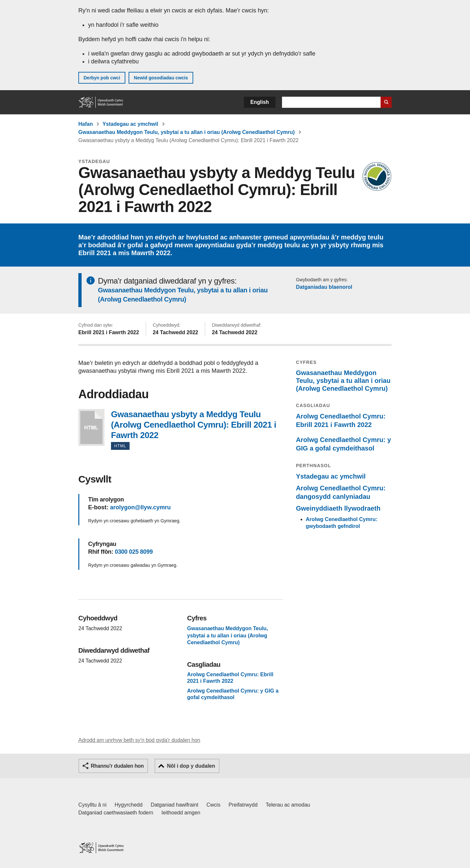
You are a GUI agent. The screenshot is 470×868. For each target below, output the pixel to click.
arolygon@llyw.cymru (140, 507)
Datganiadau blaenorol (324, 287)
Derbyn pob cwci (102, 78)
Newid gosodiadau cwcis (161, 78)
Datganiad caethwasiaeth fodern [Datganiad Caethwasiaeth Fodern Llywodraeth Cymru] (116, 813)
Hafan (86, 124)
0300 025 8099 (134, 552)
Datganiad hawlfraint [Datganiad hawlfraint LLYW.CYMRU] (175, 805)
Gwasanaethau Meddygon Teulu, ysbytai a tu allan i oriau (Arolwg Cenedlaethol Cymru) (187, 132)
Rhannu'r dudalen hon (117, 766)
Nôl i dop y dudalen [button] (191, 766)
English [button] (260, 102)
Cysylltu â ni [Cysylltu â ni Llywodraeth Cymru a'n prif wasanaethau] (92, 805)
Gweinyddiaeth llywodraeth (338, 508)
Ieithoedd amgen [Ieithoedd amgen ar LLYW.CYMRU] (181, 813)
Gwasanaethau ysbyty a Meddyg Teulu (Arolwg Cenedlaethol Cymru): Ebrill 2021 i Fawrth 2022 (91, 427)
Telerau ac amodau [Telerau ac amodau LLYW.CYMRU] (288, 805)
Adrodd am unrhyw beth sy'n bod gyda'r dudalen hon (139, 740)
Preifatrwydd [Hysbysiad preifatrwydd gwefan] (243, 805)
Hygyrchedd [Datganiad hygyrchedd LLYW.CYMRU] (128, 805)
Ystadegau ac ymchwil (130, 124)
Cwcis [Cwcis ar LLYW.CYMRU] (214, 805)
